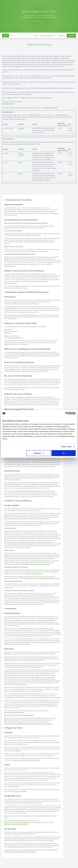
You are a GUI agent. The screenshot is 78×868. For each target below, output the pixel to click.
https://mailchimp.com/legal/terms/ (14, 712)
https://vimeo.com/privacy (19, 791)
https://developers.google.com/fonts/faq (16, 822)
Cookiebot (47, 108)
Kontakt (71, 36)
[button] (48, 36)
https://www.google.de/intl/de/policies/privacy (26, 760)
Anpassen (39, 453)
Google (20, 153)
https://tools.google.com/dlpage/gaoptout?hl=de (36, 564)
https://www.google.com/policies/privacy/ (16, 824)
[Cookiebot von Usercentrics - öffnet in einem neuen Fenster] (67, 413)
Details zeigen (66, 447)
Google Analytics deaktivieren (34, 574)
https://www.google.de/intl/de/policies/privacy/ (22, 852)
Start (36, 36)
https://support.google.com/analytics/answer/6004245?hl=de (42, 578)
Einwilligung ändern (8, 104)
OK (64, 453)
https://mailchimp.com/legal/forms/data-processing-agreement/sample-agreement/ (28, 724)
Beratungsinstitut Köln (39, 11)
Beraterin (62, 36)
